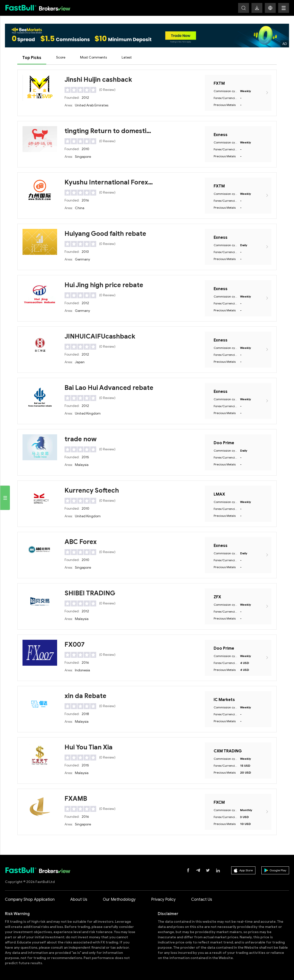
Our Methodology (119, 900)
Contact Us (202, 900)
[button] (270, 8)
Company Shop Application (30, 900)
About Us (79, 900)
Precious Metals (225, 105)
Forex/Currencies (225, 98)
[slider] (81, 90)
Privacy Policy (163, 900)
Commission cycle (225, 91)
